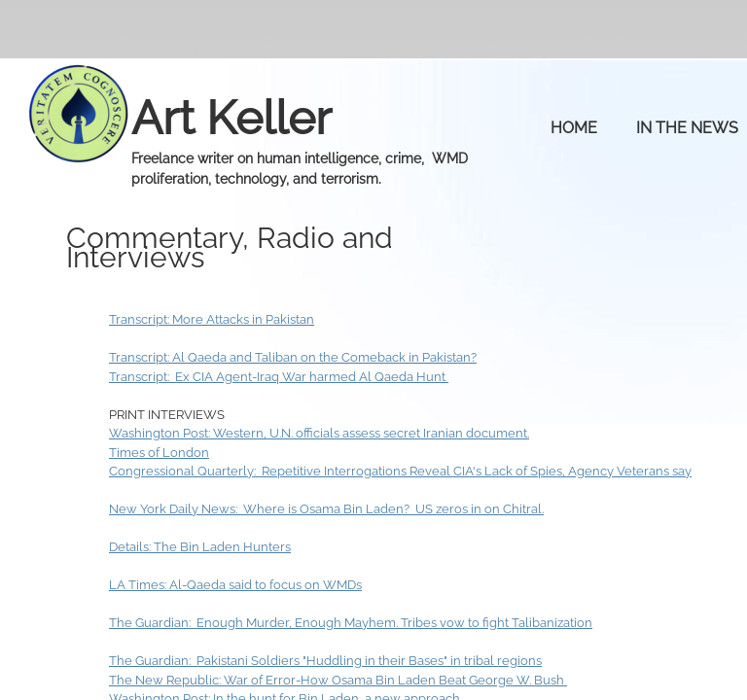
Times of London (159, 453)
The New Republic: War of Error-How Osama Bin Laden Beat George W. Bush (338, 680)
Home (574, 128)
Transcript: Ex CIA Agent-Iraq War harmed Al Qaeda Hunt (279, 377)
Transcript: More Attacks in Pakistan (212, 319)
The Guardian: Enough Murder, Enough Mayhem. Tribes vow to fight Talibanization (351, 623)
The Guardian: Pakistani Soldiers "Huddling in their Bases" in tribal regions (325, 661)
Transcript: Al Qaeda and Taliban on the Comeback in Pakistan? (293, 357)
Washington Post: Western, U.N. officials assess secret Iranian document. (319, 433)
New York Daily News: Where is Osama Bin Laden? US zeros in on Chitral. (326, 509)
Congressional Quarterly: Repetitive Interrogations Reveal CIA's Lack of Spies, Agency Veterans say (400, 471)
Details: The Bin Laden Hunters (200, 547)
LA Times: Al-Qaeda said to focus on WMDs (235, 585)
